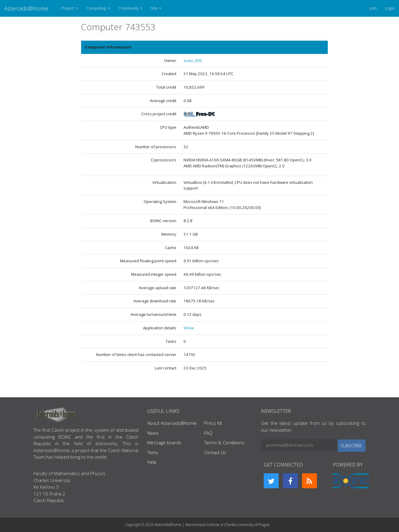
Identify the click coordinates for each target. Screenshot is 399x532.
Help (152, 462)
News (153, 433)
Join (373, 8)
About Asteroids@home (172, 423)
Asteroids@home (26, 8)
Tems (153, 452)
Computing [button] (97, 8)
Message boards (164, 442)
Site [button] (154, 8)
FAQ (208, 433)
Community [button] (129, 8)
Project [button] (68, 8)
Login (390, 8)
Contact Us (215, 452)
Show (189, 328)
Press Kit (213, 423)
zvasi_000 (193, 60)
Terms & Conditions (224, 442)
